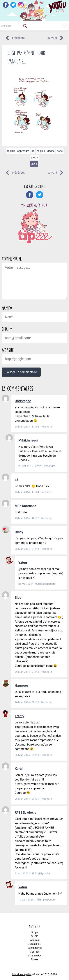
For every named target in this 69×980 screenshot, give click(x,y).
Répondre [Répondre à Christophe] (46, 427)
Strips (35, 932)
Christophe (23, 401)
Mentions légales (22, 974)
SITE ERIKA (35, 956)
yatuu (35, 157)
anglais (11, 151)
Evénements (35, 948)
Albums (34, 940)
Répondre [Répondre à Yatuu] (50, 584)
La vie (34, 164)
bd (33, 151)
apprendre (23, 151)
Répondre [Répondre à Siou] (46, 672)
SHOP (34, 936)
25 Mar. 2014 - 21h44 (27, 549)
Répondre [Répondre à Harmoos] (46, 702)
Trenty (20, 716)
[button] (25, 26)
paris (60, 151)
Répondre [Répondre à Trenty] (46, 755)
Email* (7, 329)
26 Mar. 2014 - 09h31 (27, 799)
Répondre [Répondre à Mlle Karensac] (46, 518)
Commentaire (12, 259)
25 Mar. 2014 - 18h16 (27, 518)
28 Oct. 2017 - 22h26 (31, 466)
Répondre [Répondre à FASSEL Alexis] (45, 873)
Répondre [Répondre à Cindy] (46, 549)
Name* (7, 308)
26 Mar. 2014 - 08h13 (27, 702)
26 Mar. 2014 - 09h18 (27, 755)
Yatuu (23, 563)
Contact (35, 952)
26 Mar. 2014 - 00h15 (31, 584)
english (41, 151)
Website (8, 350)
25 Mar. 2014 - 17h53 (27, 427)
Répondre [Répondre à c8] (46, 492)
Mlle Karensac (25, 506)
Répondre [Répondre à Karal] (46, 799)
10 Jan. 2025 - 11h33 (31, 900)
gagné (51, 151)
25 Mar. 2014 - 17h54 (27, 492)
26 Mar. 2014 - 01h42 (27, 672)
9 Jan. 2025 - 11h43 (26, 873)
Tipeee (35, 959)
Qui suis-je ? (34, 944)
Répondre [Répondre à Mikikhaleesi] (49, 466)
